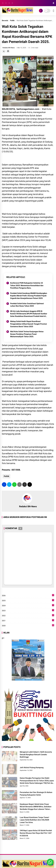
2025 (28, 601)
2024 (28, 606)
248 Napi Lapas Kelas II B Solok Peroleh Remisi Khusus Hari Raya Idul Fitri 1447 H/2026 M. (36, 833)
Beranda (5, 21)
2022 (28, 616)
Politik (12, 21)
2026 (28, 596)
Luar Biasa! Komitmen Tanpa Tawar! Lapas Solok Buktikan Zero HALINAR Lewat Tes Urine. (34, 820)
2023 (28, 611)
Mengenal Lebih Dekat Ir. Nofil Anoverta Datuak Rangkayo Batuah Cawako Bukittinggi (36, 754)
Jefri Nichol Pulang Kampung (32, 767)
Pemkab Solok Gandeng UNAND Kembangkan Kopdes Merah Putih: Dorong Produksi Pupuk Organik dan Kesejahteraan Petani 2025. (29, 296)
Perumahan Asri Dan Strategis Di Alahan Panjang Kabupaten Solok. (36, 794)
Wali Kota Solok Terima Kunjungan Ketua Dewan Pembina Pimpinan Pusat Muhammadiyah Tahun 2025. (27, 334)
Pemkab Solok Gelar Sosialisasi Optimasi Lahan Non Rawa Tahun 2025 (27, 305)
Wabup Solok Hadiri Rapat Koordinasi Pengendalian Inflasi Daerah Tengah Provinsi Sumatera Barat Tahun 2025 (29, 324)
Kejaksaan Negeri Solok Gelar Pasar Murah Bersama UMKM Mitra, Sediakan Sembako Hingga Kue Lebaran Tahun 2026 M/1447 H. (36, 807)
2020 (28, 626)
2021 (28, 621)
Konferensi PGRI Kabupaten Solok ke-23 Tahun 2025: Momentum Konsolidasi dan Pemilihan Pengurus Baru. (27, 285)
